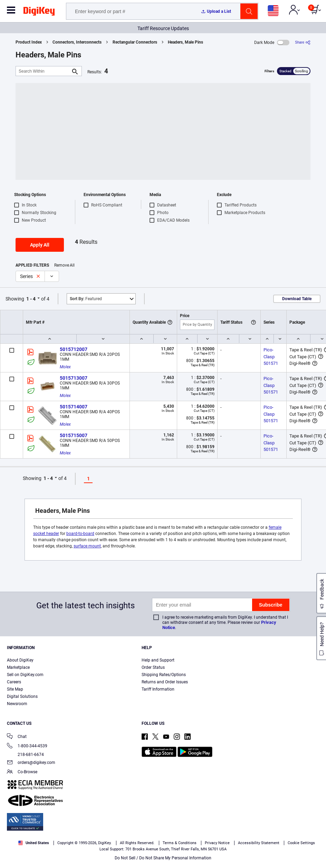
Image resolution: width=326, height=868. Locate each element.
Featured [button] (86, 299)
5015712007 (74, 349)
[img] (39, 12)
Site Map (15, 689)
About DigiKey (20, 660)
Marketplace (18, 667)
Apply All (40, 245)
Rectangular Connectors (135, 42)
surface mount (87, 546)
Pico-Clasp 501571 (271, 357)
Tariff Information (158, 689)
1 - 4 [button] (31, 299)
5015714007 (74, 407)
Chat (17, 737)
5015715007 (74, 435)
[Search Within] (43, 71)
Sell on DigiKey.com (25, 675)
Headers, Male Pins (185, 42)
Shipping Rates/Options (164, 675)
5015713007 (74, 378)
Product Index (29, 42)
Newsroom (17, 704)
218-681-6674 (25, 755)
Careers (14, 682)
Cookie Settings (301, 843)
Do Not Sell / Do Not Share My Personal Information (163, 858)
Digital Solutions (22, 696)
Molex (65, 367)
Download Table (297, 299)
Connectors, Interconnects (77, 42)
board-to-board (80, 534)
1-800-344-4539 (27, 746)
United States (34, 843)
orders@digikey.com (31, 763)
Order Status (153, 667)
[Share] (303, 42)
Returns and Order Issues (165, 682)
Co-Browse (22, 772)
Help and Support (158, 660)
